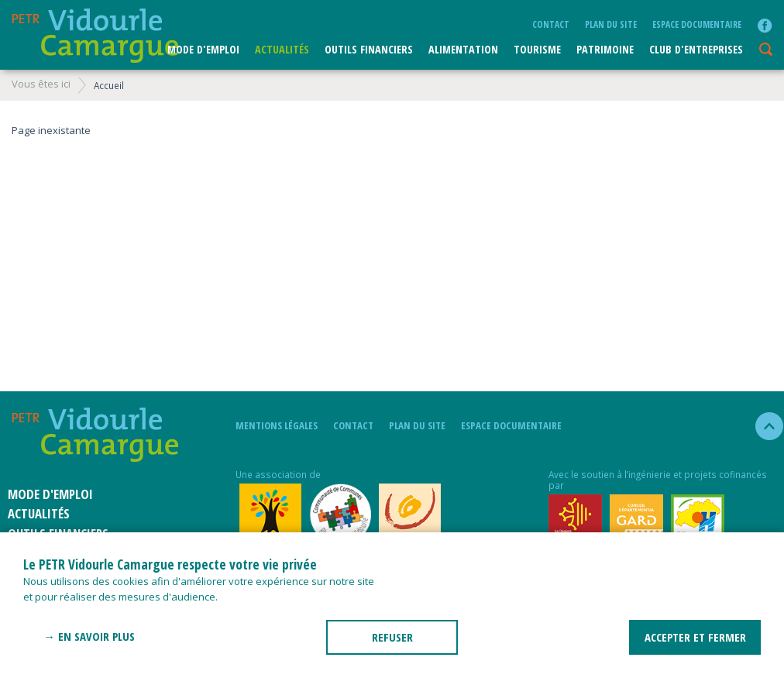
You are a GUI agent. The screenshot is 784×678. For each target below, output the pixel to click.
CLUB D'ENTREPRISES (696, 49)
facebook (765, 26)
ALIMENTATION (463, 49)
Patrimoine (605, 49)
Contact (551, 24)
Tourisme (537, 49)
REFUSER (392, 637)
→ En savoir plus (89, 636)
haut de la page (763, 426)
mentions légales (277, 425)
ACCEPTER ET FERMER (695, 637)
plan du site (611, 24)
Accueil (109, 85)
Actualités (282, 49)
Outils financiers (369, 49)
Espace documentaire (697, 24)
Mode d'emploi (203, 49)
